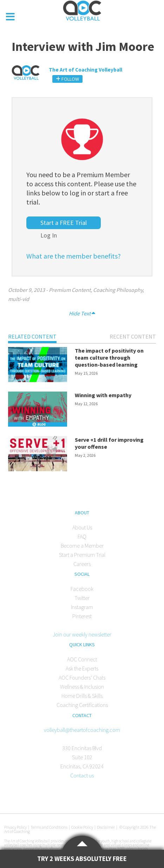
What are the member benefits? (74, 256)
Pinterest (82, 616)
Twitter (82, 598)
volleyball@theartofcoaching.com (82, 730)
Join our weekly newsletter (82, 634)
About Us (82, 527)
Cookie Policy (82, 827)
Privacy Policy (15, 827)
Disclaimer (106, 827)
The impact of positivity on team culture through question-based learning (109, 358)
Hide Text (82, 313)
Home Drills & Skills (82, 696)
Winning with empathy (103, 395)
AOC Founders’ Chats (82, 677)
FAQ (82, 536)
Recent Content (133, 336)
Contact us (82, 775)
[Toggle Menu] (11, 17)
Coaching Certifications (82, 705)
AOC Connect (82, 659)
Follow (67, 79)
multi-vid (19, 299)
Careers (82, 564)
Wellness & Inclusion (82, 687)
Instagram (82, 607)
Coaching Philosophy (118, 290)
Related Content (32, 336)
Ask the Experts (82, 668)
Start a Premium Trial (82, 555)
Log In (49, 235)
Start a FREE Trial (64, 223)
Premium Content (70, 290)
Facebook (82, 589)
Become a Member (82, 546)
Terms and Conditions (49, 827)
